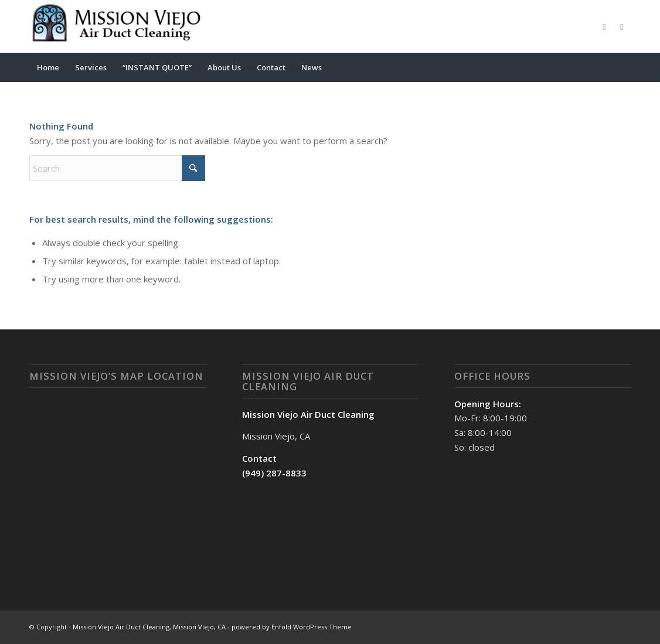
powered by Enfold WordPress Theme (292, 627)
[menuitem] (48, 67)
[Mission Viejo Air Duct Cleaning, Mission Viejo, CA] (117, 26)
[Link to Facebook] (604, 26)
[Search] (623, 67)
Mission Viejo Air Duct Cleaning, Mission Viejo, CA (149, 627)
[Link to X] (622, 26)
